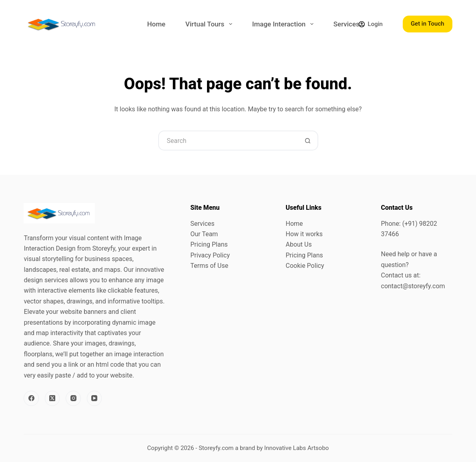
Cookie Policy (305, 266)
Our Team (204, 234)
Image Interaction (284, 24)
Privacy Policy (210, 255)
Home (156, 24)
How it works (304, 234)
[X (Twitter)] (52, 398)
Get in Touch (428, 24)
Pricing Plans (209, 244)
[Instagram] (73, 398)
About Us (299, 244)
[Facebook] (31, 398)
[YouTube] (94, 398)
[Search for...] (228, 141)
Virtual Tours (210, 24)
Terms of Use (209, 266)
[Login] (371, 24)
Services (346, 24)
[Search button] (308, 141)
